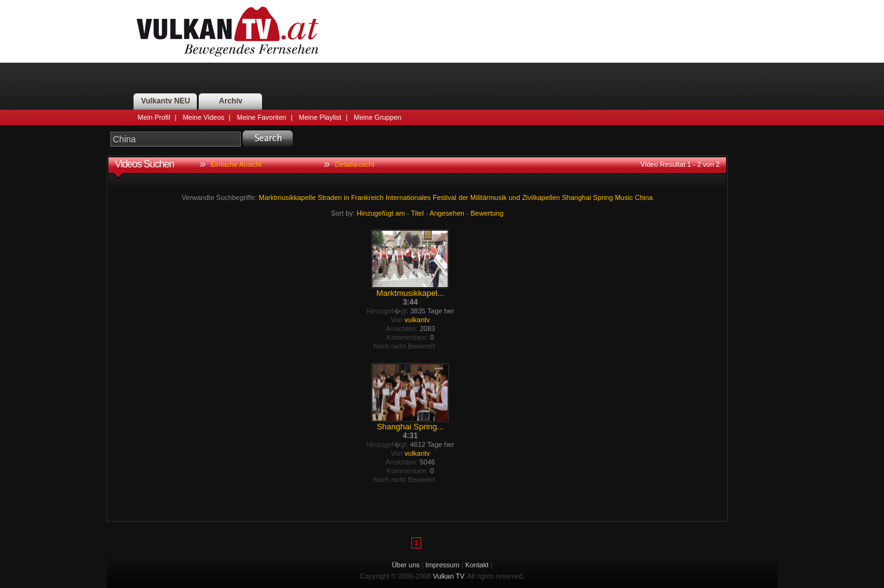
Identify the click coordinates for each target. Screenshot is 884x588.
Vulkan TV (228, 31)
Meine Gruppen (377, 117)
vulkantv (417, 320)
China (644, 197)
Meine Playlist (320, 117)
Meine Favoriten (262, 117)
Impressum (443, 565)
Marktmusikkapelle (287, 197)
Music (624, 197)
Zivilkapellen (541, 197)
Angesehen (447, 213)
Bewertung (487, 213)
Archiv (230, 101)
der (463, 197)
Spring (603, 197)
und (514, 197)
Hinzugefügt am (381, 213)
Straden (330, 197)
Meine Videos (203, 117)
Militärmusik (488, 197)
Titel (418, 213)
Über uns (406, 565)
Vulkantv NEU (166, 101)
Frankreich (367, 197)
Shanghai (576, 197)
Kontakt (477, 565)
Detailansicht (355, 164)
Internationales (408, 197)
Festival (445, 197)
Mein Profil (154, 117)
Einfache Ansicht (236, 164)
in (346, 197)
